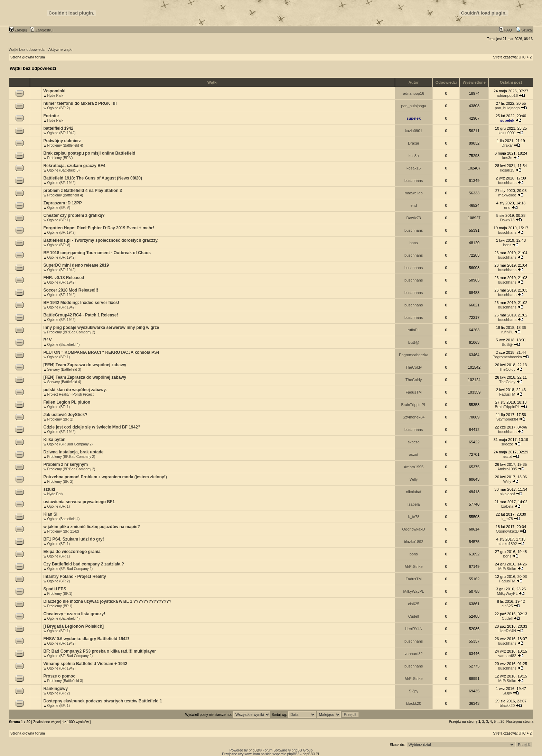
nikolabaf (414, 492)
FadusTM (413, 392)
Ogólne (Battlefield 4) (63, 345)
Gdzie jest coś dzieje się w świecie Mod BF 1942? (92, 427)
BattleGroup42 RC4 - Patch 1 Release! (81, 315)
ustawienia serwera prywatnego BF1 (79, 502)
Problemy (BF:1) (60, 594)
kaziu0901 (414, 131)
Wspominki (54, 91)
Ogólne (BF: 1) (58, 220)
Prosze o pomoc (59, 676)
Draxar (414, 143)
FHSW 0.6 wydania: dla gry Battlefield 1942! (86, 639)
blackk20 (414, 703)
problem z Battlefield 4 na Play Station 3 (82, 191)
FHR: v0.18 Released (64, 278)
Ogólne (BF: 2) (58, 108)
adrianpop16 (414, 93)
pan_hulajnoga (414, 106)
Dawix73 (414, 218)
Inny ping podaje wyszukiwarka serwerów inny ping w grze (101, 328)
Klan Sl (50, 514)
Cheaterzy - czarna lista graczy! (74, 614)
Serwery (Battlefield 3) (64, 370)
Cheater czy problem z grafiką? (74, 215)
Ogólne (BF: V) (59, 208)
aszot (413, 454)
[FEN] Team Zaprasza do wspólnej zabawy (85, 365)
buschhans (414, 181)
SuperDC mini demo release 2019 (76, 265)
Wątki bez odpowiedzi (27, 49)
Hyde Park (55, 96)
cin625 (413, 604)
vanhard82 (414, 654)
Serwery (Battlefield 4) (64, 382)
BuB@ (414, 342)
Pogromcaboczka (414, 355)
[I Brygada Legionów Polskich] (73, 626)
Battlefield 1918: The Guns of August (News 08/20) (93, 178)
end (413, 205)
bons (414, 243)
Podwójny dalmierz (62, 141)
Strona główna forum (28, 57)
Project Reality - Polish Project (70, 394)
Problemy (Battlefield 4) (65, 145)
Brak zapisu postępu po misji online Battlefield (89, 153)
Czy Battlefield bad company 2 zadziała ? (83, 564)
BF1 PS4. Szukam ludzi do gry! (73, 539)
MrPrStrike (414, 566)
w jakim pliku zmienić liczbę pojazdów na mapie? (91, 527)
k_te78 (414, 517)
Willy (414, 479)
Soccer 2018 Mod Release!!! (71, 290)
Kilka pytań (54, 440)
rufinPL (414, 330)
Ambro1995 (414, 467)
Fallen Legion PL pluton (67, 402)
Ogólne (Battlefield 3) (63, 170)
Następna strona (520, 722)
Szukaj (524, 30)
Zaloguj (18, 30)
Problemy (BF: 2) (60, 419)
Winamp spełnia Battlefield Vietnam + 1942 (85, 664)
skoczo (413, 442)
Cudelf (414, 616)
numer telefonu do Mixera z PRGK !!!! (80, 103)
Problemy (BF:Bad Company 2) (71, 332)
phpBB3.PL (311, 754)
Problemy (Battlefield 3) (65, 681)
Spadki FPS (55, 589)
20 (502, 722)
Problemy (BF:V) (60, 158)
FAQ (506, 30)
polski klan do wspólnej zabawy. (75, 390)
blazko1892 (413, 542)
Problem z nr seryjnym (66, 464)
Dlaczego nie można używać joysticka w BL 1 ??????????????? (107, 601)
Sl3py (414, 691)
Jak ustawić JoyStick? (65, 415)
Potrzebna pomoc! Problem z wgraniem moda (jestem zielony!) (105, 477)
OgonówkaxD (414, 529)
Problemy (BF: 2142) (63, 531)
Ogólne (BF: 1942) (61, 133)
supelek (414, 118)
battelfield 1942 (58, 128)
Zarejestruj (42, 30)
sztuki (49, 489)
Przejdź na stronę (463, 722)
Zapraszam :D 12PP (62, 203)
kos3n (414, 156)
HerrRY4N (414, 629)
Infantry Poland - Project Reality (74, 577)
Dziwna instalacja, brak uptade (73, 452)
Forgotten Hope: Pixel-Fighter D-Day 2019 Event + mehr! (99, 228)
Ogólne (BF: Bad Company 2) (70, 444)
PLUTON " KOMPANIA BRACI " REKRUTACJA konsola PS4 (101, 352)
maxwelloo (414, 193)
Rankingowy (55, 689)
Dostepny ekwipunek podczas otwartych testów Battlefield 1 (102, 701)
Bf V (47, 340)
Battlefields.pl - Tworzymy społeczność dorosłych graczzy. (101, 240)
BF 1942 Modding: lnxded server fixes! (81, 303)
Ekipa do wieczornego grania (72, 552)
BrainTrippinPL (413, 405)
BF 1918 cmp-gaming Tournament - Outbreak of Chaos (97, 253)
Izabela (414, 504)
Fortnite (51, 116)
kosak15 (414, 168)
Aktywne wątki (60, 49)
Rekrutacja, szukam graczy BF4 (74, 166)
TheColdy (414, 367)
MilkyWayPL (414, 591)
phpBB (254, 750)
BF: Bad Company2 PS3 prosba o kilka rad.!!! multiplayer (99, 651)
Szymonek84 (414, 417)
